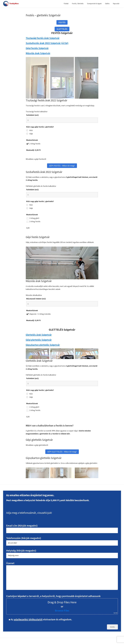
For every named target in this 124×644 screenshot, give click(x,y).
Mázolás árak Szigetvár (38, 53)
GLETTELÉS (62, 29)
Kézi (31, 130)
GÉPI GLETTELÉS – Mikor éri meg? (62, 452)
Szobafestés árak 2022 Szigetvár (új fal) (47, 43)
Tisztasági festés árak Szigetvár (43, 38)
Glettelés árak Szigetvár (39, 335)
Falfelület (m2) (32, 115)
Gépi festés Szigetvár (37, 48)
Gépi (31, 134)
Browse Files (62, 611)
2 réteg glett (34, 218)
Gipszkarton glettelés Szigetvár (43, 345)
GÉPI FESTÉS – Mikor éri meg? (62, 166)
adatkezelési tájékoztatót (28, 619)
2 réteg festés (35, 144)
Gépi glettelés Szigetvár (39, 340)
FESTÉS (62, 22)
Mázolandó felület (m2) (36, 299)
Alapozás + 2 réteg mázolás (40, 314)
